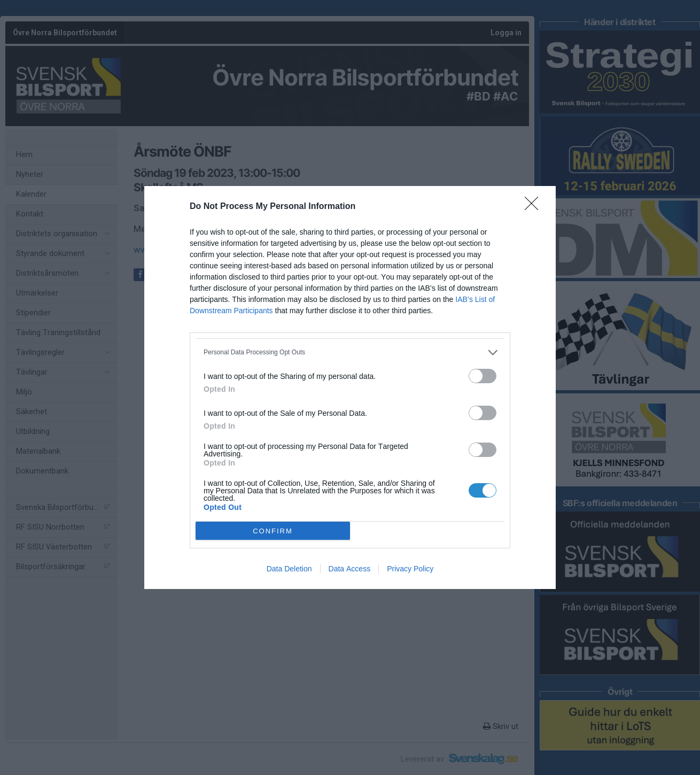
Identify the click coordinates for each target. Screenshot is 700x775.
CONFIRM (273, 531)
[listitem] (350, 352)
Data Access (350, 569)
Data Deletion (289, 569)
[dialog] (350, 387)
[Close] (535, 207)
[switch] (483, 376)
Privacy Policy (410, 569)
